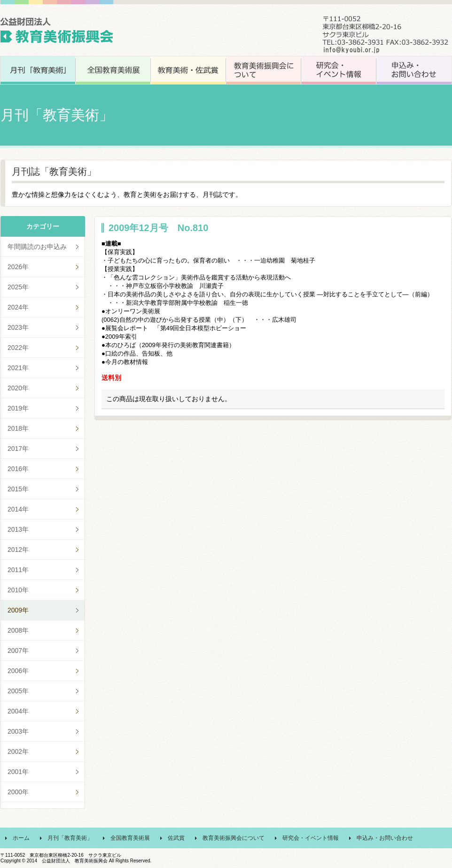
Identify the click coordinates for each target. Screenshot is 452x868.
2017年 (18, 449)
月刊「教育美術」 (70, 838)
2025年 (18, 287)
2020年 (18, 388)
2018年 (18, 428)
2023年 (18, 327)
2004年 (18, 711)
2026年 (18, 267)
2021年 (18, 368)
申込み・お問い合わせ (385, 838)
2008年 (18, 630)
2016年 (18, 469)
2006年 (18, 671)
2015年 (18, 489)
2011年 (18, 570)
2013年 (18, 529)
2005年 (18, 691)
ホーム (21, 838)
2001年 (18, 772)
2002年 (18, 752)
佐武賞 (176, 838)
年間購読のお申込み (37, 247)
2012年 (18, 550)
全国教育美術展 (130, 838)
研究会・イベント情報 (311, 838)
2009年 (18, 610)
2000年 (18, 792)
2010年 (18, 590)
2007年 (18, 651)
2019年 (18, 408)
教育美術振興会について (234, 838)
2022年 (18, 348)
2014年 (18, 509)
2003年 (18, 731)
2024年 (18, 307)
